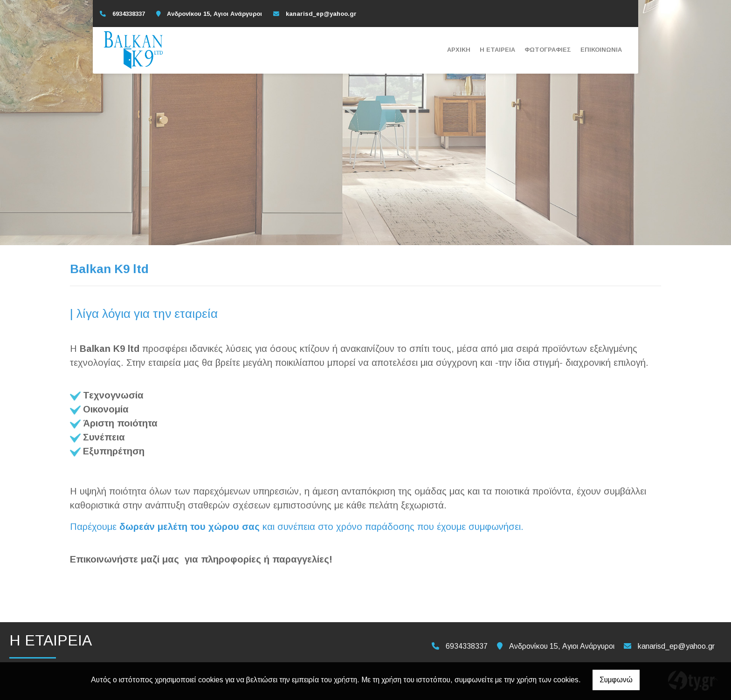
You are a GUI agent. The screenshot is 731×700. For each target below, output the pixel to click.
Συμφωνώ (616, 680)
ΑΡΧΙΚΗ (459, 50)
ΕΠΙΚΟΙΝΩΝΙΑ (601, 50)
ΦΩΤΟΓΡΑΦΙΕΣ (548, 50)
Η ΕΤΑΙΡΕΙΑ (497, 50)
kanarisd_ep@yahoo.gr (321, 14)
